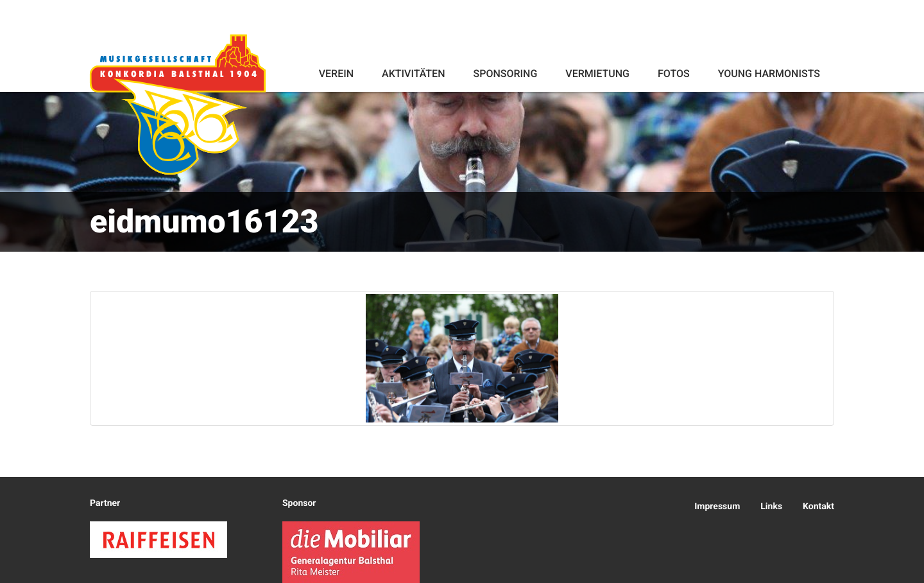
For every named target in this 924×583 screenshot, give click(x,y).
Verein (336, 74)
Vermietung (597, 74)
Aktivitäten (413, 74)
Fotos (674, 74)
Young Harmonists (769, 74)
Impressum (717, 507)
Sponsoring (505, 74)
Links (771, 507)
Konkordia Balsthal (178, 104)
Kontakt (818, 507)
